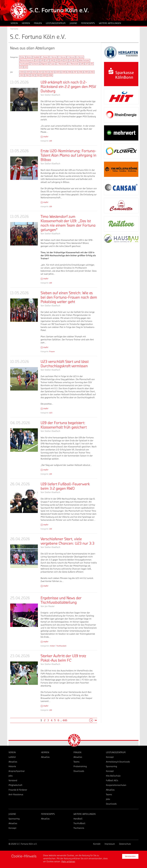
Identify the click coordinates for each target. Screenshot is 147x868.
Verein (29, 57)
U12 (71, 60)
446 (65, 720)
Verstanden (130, 856)
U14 (61, 60)
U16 (52, 60)
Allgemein (44, 64)
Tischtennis (35, 64)
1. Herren (53, 57)
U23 (37, 60)
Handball (36, 57)
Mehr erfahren (68, 862)
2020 (58, 72)
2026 (22, 72)
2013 (22, 75)
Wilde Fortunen (84, 60)
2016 (81, 72)
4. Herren (80, 57)
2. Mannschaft (74, 64)
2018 (69, 72)
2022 (46, 72)
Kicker (22, 57)
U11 (76, 60)
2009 (44, 75)
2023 (40, 72)
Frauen (52, 64)
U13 (66, 60)
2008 (50, 75)
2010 (38, 75)
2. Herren (62, 57)
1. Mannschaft (62, 64)
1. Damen (45, 57)
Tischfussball (24, 64)
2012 (27, 75)
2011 (33, 75)
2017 (75, 72)
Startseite (14, 29)
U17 (47, 60)
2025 (28, 72)
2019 (64, 72)
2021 (52, 72)
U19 (42, 60)
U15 (57, 60)
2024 (34, 72)
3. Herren (71, 57)
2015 (86, 72)
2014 (92, 72)
